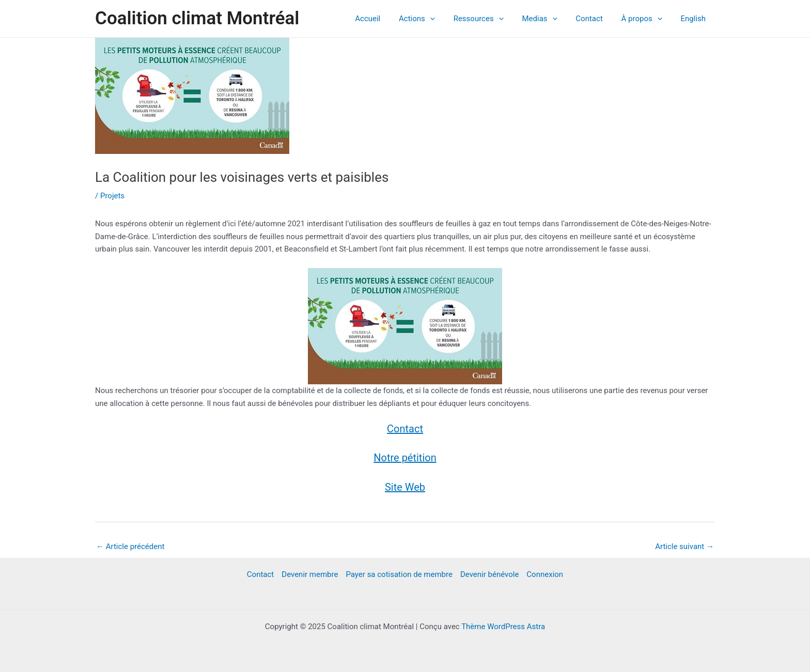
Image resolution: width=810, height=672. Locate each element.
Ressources (492, 19)
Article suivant (684, 546)
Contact (597, 19)
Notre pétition (405, 458)
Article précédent (130, 546)
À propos (646, 19)
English (695, 19)
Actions (433, 19)
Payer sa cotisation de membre (399, 574)
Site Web (405, 487)
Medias (550, 19)
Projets (112, 196)
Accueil (387, 19)
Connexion (545, 574)
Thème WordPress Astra (503, 627)
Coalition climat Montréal (197, 18)
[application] (447, 19)
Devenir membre (310, 574)
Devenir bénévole (489, 574)
